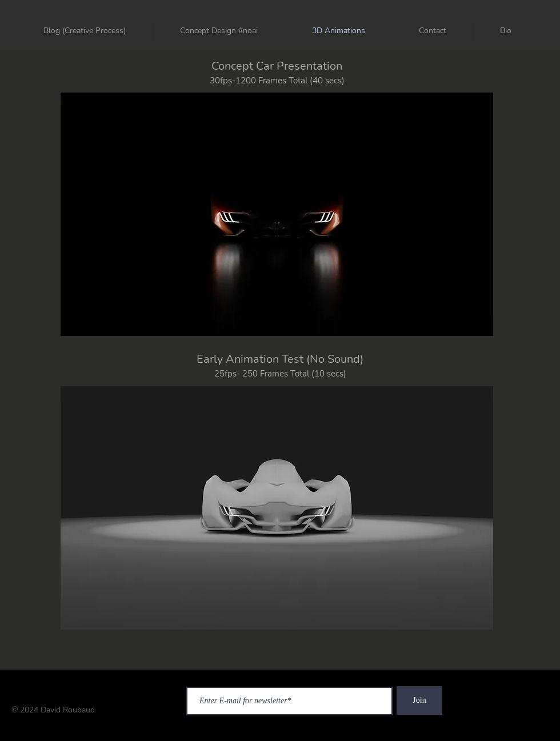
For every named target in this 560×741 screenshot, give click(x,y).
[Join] (419, 700)
